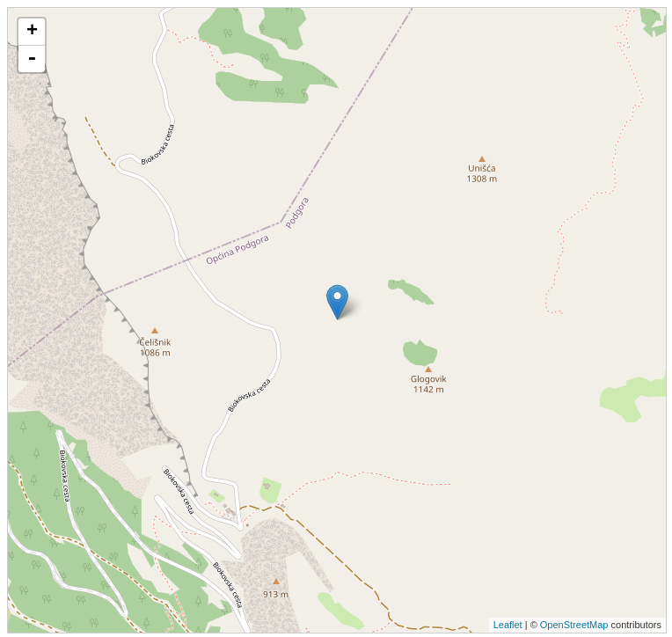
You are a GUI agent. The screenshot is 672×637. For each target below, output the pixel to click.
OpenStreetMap (574, 625)
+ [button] (32, 32)
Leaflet (508, 625)
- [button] (32, 59)
